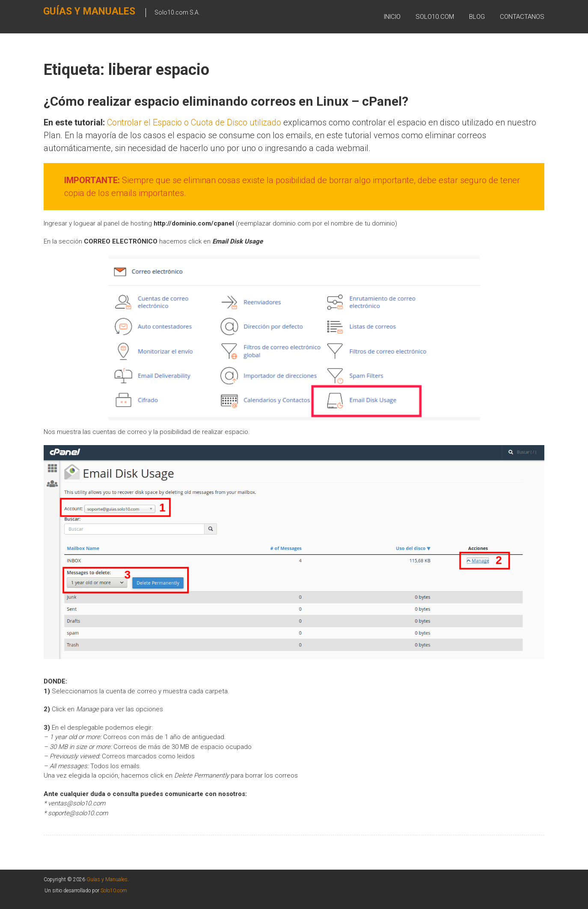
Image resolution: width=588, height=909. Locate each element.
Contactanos (522, 17)
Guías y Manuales (75, 16)
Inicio (392, 17)
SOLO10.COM (435, 17)
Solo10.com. (114, 891)
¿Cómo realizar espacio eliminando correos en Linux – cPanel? (226, 101)
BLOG (477, 17)
